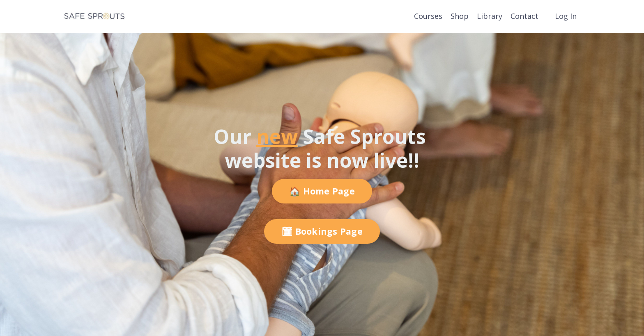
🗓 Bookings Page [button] (322, 231)
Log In (566, 16)
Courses (428, 16)
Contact (524, 16)
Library (490, 16)
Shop (460, 16)
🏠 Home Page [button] (322, 191)
